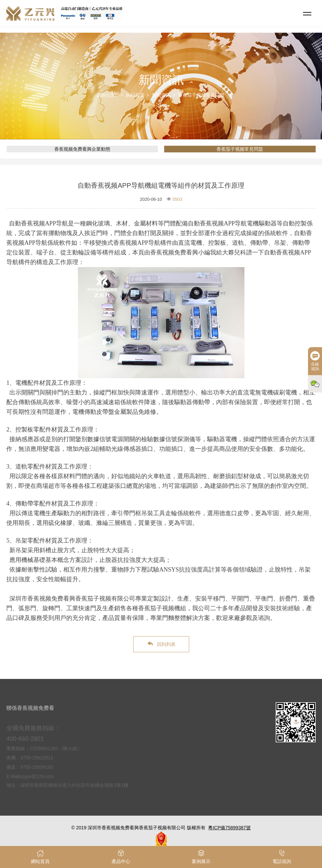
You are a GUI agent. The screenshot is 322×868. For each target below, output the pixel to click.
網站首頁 (135, 95)
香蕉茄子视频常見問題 (201, 95)
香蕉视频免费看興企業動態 (82, 149)
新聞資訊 (161, 95)
